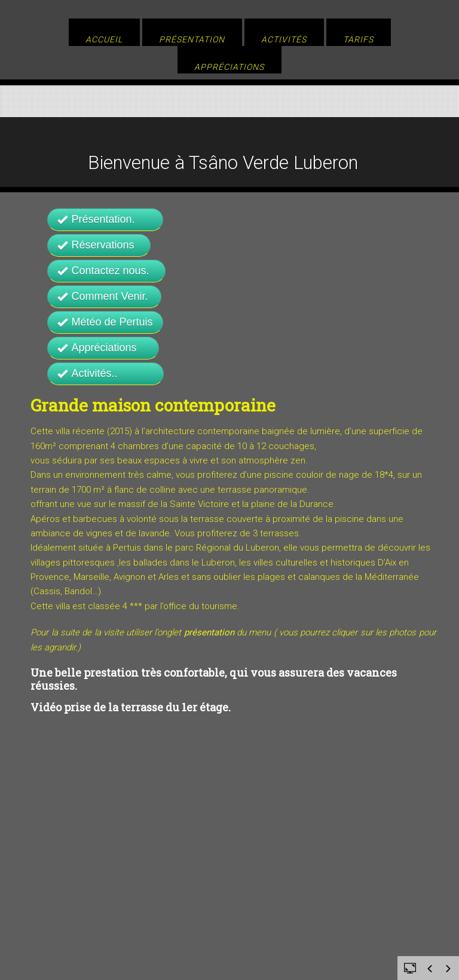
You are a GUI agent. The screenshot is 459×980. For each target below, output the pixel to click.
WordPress (340, 972)
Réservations (99, 245)
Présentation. (105, 219)
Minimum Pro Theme (159, 972)
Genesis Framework (266, 972)
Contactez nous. (106, 271)
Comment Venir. (104, 296)
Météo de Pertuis (105, 322)
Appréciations (103, 348)
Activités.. (105, 373)
